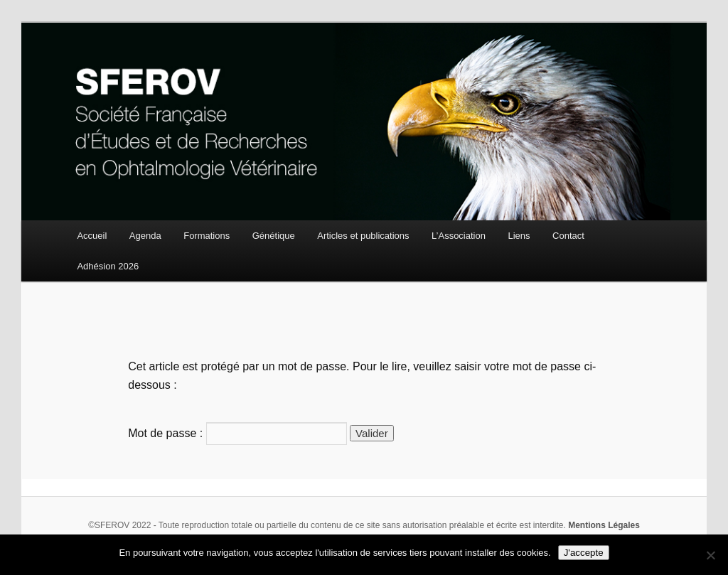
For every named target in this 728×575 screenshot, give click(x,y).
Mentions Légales (604, 525)
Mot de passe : (237, 433)
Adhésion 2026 (108, 266)
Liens (519, 236)
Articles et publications (363, 236)
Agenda (145, 236)
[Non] (710, 555)
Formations (207, 236)
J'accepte (584, 553)
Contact (568, 236)
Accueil (92, 236)
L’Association (459, 236)
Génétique (274, 236)
